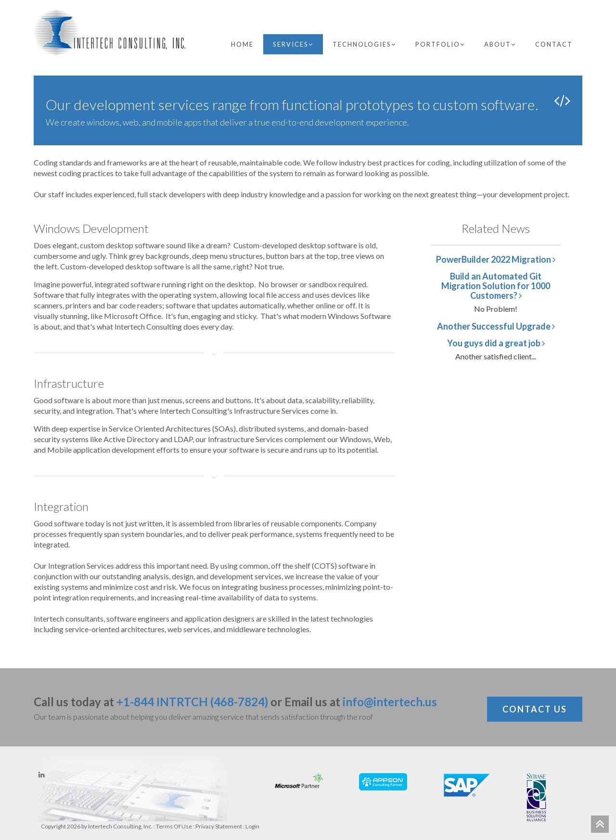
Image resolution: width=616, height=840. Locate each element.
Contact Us (535, 709)
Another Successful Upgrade (496, 326)
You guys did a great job (496, 343)
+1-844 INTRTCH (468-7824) (192, 702)
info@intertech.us (390, 702)
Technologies (364, 44)
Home (242, 44)
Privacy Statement (219, 826)
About (500, 44)
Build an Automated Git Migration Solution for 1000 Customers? (496, 286)
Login (252, 826)
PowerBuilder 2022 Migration (496, 259)
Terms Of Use (174, 826)
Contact (554, 44)
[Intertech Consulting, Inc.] (109, 32)
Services (293, 44)
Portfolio (440, 44)
